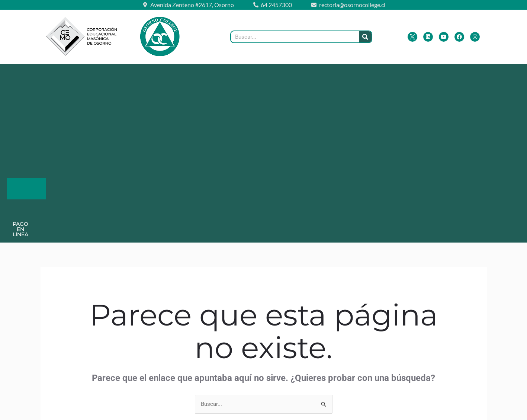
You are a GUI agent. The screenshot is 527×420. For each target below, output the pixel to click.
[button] (60, 72)
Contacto (405, 72)
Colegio (60, 72)
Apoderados (176, 72)
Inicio (22, 72)
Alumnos (231, 72)
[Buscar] (365, 37)
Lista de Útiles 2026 (291, 72)
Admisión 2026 (355, 72)
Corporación (115, 72)
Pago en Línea (217, 89)
